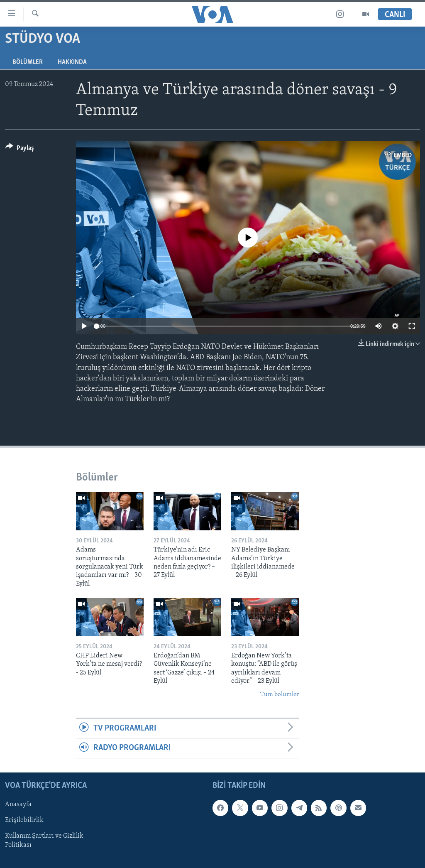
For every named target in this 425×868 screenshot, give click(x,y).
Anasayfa (18, 804)
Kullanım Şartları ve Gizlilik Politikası (44, 841)
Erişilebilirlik (24, 820)
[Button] (20, 149)
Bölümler (28, 62)
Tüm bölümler (280, 695)
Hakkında (72, 62)
